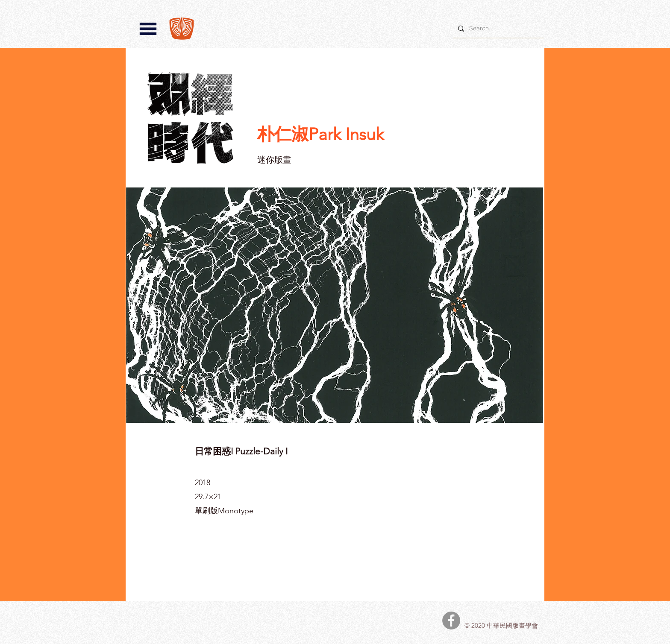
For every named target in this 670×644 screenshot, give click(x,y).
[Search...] (498, 28)
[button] (148, 29)
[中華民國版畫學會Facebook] (451, 621)
